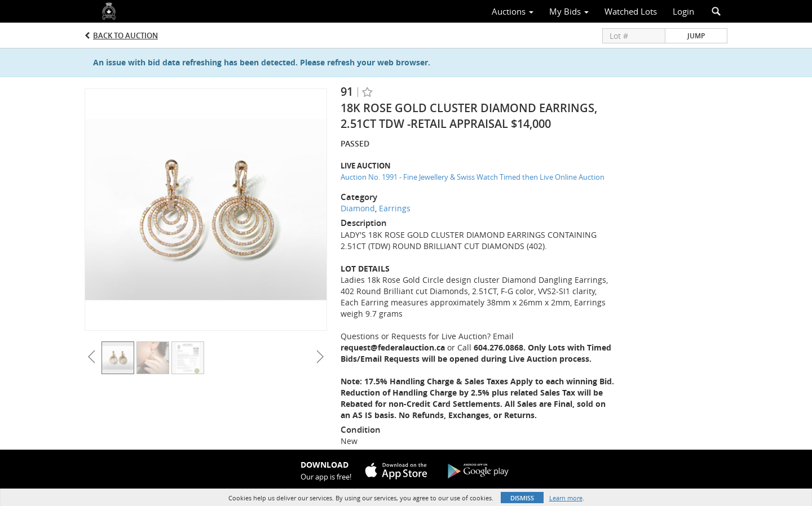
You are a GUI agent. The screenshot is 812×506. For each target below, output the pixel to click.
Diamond (358, 208)
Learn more (566, 498)
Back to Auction (125, 35)
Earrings (395, 208)
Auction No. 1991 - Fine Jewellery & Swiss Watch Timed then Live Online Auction (473, 177)
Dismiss (522, 498)
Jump (696, 36)
